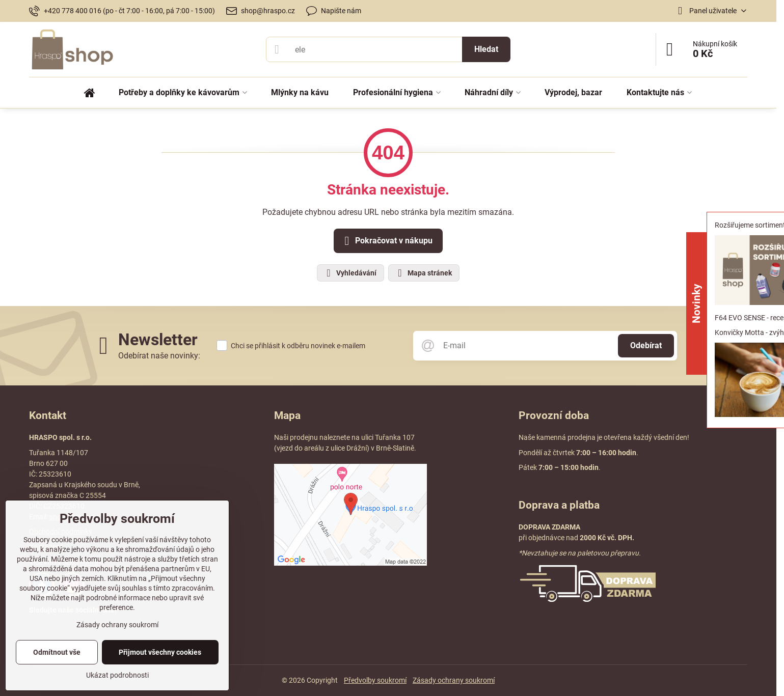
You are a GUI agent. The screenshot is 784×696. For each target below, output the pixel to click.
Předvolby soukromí (375, 680)
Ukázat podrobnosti (117, 675)
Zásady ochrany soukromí (454, 680)
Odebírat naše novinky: (159, 356)
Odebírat (646, 345)
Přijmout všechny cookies (160, 652)
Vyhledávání (350, 273)
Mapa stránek (423, 273)
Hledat (486, 49)
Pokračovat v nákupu (387, 241)
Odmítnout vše (57, 652)
